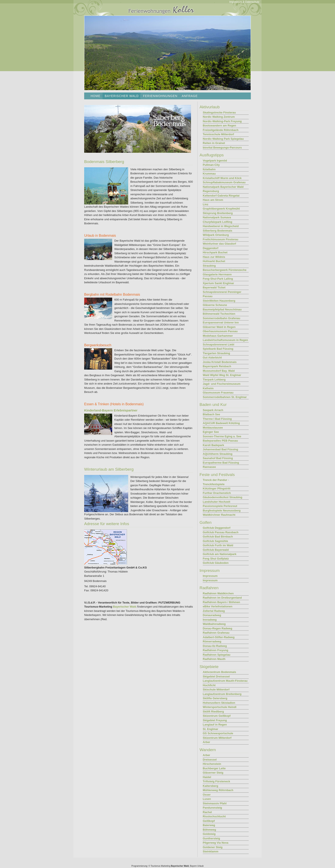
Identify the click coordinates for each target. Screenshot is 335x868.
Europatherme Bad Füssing (221, 463)
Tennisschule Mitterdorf (218, 134)
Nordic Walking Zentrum (219, 117)
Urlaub (201, 866)
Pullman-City (211, 165)
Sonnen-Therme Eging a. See (222, 436)
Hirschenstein (212, 764)
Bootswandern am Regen (219, 126)
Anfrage (190, 96)
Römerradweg (212, 641)
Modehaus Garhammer (218, 336)
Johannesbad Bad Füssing (220, 449)
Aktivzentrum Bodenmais (219, 672)
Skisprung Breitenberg (218, 213)
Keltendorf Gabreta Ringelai (221, 196)
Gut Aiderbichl (212, 358)
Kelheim (208, 388)
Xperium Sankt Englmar (218, 283)
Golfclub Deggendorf (217, 528)
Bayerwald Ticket (214, 287)
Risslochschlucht (214, 816)
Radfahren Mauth (214, 659)
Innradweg (210, 620)
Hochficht (209, 685)
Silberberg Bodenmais (217, 231)
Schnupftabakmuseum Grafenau (224, 182)
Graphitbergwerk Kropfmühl (221, 209)
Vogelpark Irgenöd (215, 161)
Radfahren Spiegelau (217, 655)
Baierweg (209, 825)
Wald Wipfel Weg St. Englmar (222, 375)
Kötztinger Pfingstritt (217, 488)
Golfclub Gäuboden (216, 563)
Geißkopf (209, 821)
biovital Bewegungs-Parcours (222, 148)
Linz (206, 204)
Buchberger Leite (214, 768)
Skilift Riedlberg (213, 712)
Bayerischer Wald (125, 607)
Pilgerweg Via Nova (216, 843)
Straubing (209, 266)
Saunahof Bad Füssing (218, 458)
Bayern (193, 866)
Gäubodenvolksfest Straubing (223, 497)
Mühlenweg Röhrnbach (218, 790)
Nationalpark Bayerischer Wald (223, 187)
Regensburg (211, 191)
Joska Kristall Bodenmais (220, 362)
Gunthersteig (211, 838)
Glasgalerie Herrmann (217, 274)
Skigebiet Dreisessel (216, 676)
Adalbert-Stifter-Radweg (219, 637)
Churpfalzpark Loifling (217, 222)
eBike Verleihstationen (218, 606)
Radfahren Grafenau (216, 633)
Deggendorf (211, 248)
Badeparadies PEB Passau (220, 441)
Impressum (210, 576)
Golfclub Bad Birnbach (218, 537)
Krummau (209, 174)
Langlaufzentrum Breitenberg (222, 694)
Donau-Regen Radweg (217, 628)
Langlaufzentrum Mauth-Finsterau (225, 681)
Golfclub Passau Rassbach (221, 532)
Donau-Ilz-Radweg (215, 646)
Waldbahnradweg (214, 624)
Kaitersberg (210, 786)
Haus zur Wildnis (214, 257)
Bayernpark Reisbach (217, 366)
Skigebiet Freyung (215, 720)
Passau (208, 296)
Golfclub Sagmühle (215, 541)
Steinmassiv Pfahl (215, 803)
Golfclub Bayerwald (216, 550)
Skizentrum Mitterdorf (217, 738)
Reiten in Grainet (214, 143)
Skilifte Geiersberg (215, 698)
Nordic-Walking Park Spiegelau (223, 139)
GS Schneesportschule (218, 733)
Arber (206, 742)
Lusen (207, 799)
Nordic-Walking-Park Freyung (222, 121)
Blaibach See (211, 414)
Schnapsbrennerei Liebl (218, 344)
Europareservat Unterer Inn (221, 322)
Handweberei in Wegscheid (221, 226)
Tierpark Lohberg (214, 380)
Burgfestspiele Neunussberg (222, 510)
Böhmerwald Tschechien (219, 314)
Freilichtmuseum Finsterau (220, 239)
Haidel (207, 777)
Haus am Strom (213, 200)
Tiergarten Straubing (216, 353)
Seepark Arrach (213, 410)
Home (96, 96)
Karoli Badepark (213, 445)
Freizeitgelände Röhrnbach (221, 130)
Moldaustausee (213, 428)
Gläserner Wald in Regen (219, 327)
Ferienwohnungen (160, 96)
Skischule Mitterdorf (216, 690)
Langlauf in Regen (215, 725)
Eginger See (211, 432)
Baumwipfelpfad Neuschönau (222, 309)
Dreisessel (210, 760)
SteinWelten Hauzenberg (219, 301)
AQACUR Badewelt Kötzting (221, 423)
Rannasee (209, 467)
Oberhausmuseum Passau (220, 331)
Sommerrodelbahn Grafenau (222, 318)
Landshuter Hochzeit (217, 502)
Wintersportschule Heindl (220, 707)
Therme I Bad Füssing (217, 419)
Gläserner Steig (213, 773)
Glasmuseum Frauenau (218, 393)
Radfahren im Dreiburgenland (222, 598)
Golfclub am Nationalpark (220, 554)
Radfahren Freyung (215, 650)
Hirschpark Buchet (215, 252)
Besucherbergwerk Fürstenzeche (225, 270)
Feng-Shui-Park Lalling (218, 279)
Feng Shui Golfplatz (216, 559)
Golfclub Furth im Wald (218, 545)
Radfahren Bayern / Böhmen (221, 602)
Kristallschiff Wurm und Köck (222, 178)
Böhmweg (209, 830)
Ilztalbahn (209, 169)
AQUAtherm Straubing (218, 454)
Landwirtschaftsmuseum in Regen (225, 340)
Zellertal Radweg (214, 611)
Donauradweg (212, 615)
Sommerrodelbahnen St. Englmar (225, 397)
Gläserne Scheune (215, 305)
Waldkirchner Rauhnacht (219, 515)
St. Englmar (210, 729)
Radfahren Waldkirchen (218, 593)
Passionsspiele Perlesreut (220, 506)
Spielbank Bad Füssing (218, 349)
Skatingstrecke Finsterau (219, 112)
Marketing (166, 866)
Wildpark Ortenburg (216, 235)
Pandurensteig (212, 808)
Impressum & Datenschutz (244, 2)
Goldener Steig (213, 847)
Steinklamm (211, 851)
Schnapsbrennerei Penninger (222, 292)
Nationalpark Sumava (217, 217)
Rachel (207, 812)
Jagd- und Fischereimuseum (222, 384)
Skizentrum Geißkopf (217, 716)
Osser (207, 795)
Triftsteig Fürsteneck (216, 781)
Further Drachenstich (217, 493)
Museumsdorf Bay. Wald (219, 371)
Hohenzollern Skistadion (219, 703)
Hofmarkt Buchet (214, 261)
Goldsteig (209, 834)
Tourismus (156, 866)
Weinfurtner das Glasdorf (219, 244)
